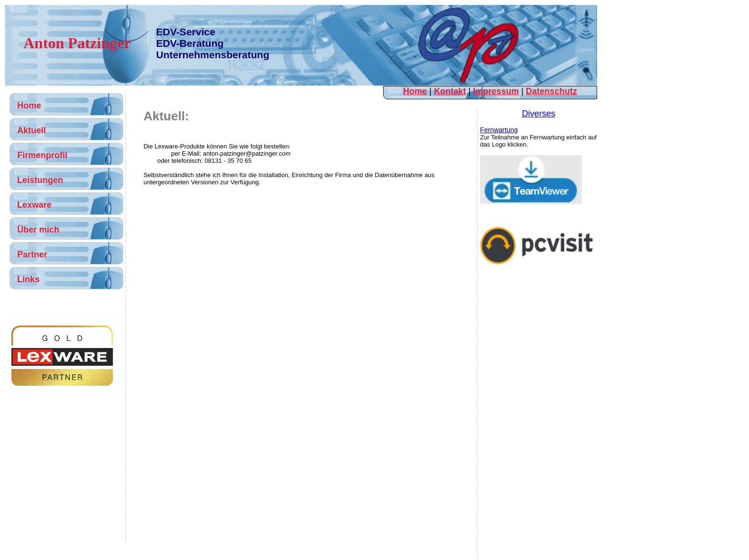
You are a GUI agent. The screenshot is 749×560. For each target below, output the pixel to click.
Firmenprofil (42, 155)
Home (415, 91)
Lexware (34, 205)
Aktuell (32, 130)
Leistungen (40, 180)
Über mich (38, 230)
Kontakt (450, 91)
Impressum (496, 91)
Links (28, 279)
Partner (32, 254)
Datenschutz (551, 91)
